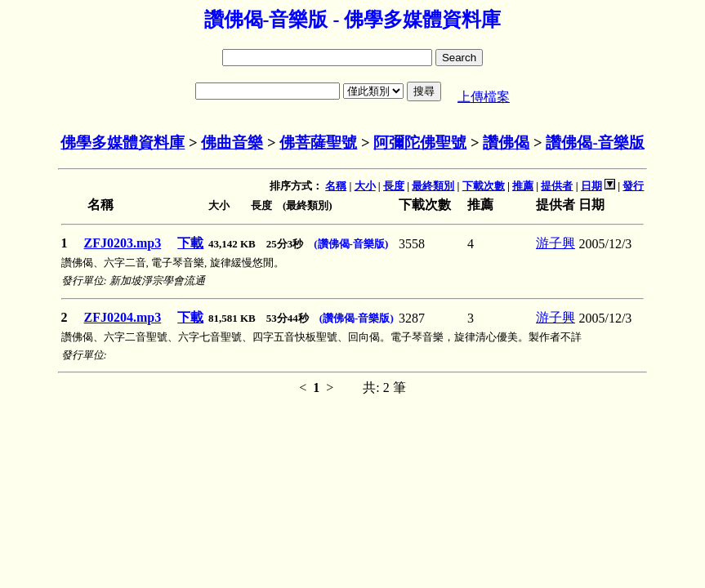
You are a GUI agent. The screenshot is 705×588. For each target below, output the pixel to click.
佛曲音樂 (232, 143)
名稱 (336, 186)
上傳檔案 (484, 97)
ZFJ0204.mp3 (123, 317)
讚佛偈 (506, 143)
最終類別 (433, 186)
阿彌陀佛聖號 (420, 143)
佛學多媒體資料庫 (123, 143)
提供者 (557, 186)
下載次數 (484, 186)
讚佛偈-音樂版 (595, 143)
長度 (394, 186)
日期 (591, 186)
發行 (633, 186)
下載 (190, 243)
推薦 (523, 186)
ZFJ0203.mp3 (123, 243)
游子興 (556, 243)
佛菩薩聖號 (318, 143)
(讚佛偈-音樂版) (351, 244)
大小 (365, 186)
